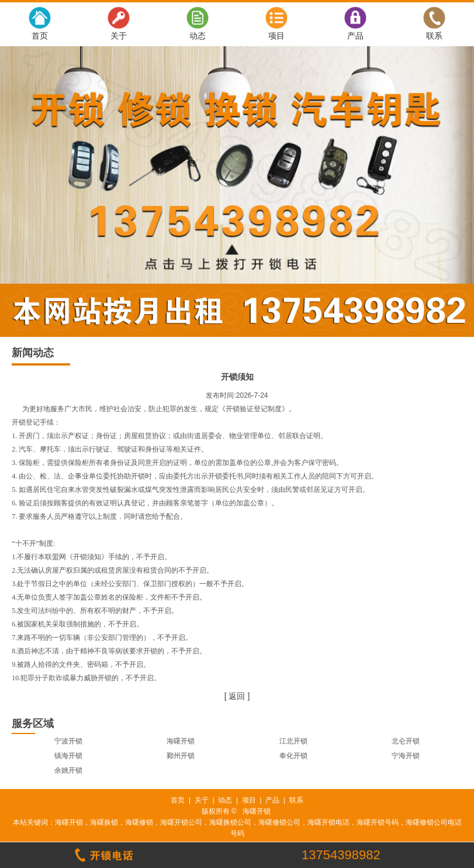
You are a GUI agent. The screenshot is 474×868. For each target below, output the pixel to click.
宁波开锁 (68, 741)
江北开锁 (293, 741)
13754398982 (341, 855)
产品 (355, 36)
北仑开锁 (406, 741)
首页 (40, 36)
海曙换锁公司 (230, 822)
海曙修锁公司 (279, 822)
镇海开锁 (68, 756)
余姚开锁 (68, 770)
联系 (434, 36)
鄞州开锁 (181, 756)
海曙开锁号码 (378, 822)
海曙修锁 (139, 822)
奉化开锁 (293, 756)
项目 (276, 36)
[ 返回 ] (237, 696)
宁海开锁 (406, 756)
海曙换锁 (104, 822)
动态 (198, 36)
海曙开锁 (181, 741)
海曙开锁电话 (328, 822)
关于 (119, 36)
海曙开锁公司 (181, 822)
